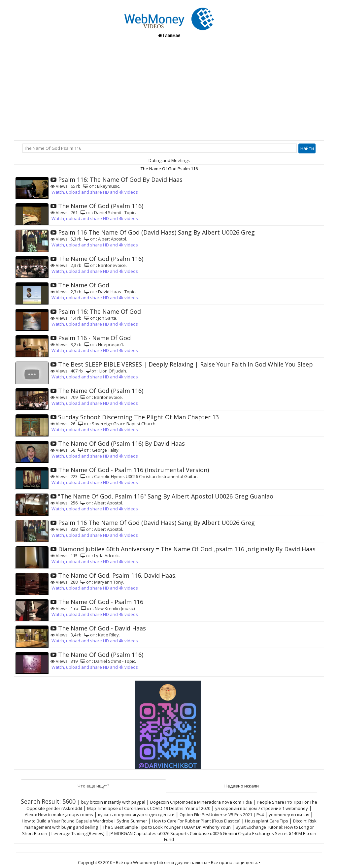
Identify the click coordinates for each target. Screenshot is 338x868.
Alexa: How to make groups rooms (59, 815)
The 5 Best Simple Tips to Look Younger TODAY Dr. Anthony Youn (167, 827)
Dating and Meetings (169, 160)
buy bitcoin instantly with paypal (113, 802)
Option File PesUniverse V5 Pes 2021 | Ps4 (222, 815)
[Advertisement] (169, 91)
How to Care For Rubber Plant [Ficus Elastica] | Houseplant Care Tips (220, 821)
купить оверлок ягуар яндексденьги (136, 815)
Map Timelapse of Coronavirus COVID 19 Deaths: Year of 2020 (149, 808)
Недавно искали (242, 786)
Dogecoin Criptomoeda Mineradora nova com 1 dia (201, 802)
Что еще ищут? (93, 786)
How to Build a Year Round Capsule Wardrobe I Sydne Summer (84, 821)
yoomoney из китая (289, 815)
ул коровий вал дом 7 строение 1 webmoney (262, 808)
